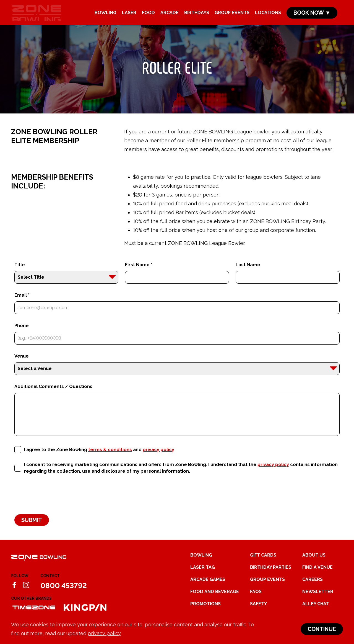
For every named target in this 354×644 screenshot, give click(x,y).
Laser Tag (203, 575)
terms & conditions (110, 457)
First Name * (139, 272)
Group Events (232, 14)
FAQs (256, 599)
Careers (313, 587)
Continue (322, 629)
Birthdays (197, 14)
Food (148, 14)
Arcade (170, 14)
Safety (258, 611)
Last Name (248, 272)
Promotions (205, 611)
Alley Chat (316, 611)
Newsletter (318, 599)
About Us (314, 562)
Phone (22, 333)
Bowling (106, 14)
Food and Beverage (215, 599)
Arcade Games (208, 587)
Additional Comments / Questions (53, 394)
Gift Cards (263, 562)
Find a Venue (317, 575)
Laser (129, 14)
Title (20, 272)
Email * (22, 303)
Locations (268, 14)
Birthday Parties (271, 575)
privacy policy (104, 633)
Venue (22, 364)
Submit (32, 527)
